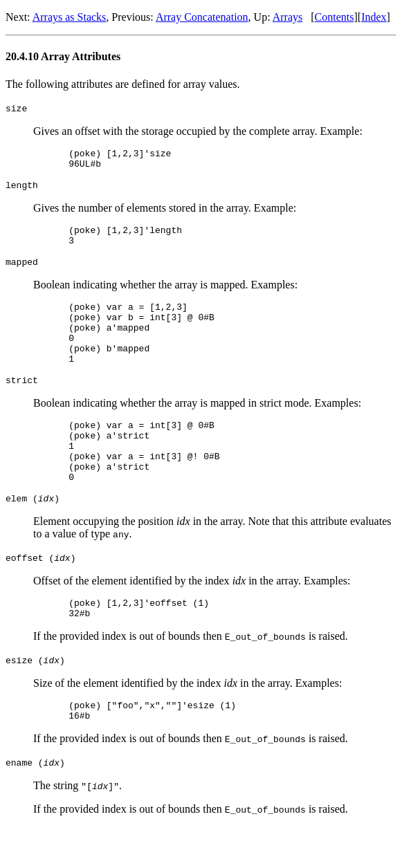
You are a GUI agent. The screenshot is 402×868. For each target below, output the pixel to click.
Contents (335, 17)
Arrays (288, 17)
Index (374, 17)
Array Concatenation (202, 17)
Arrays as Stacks (70, 17)
